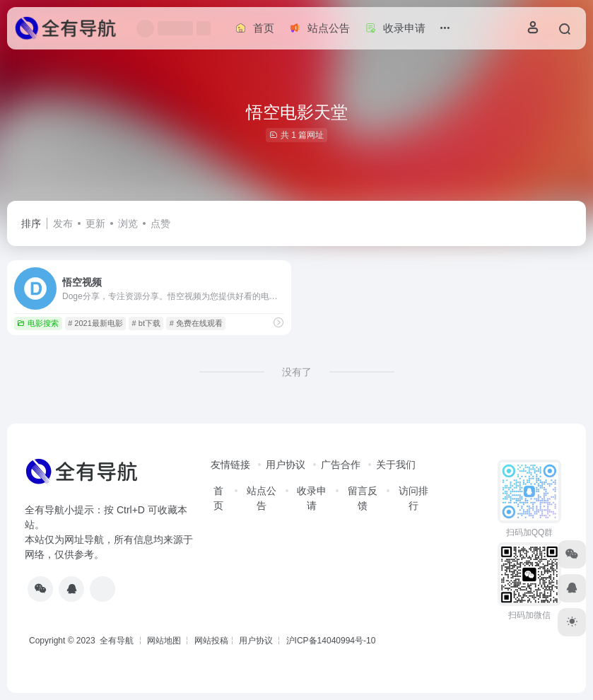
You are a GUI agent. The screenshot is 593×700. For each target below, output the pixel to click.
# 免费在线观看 (196, 323)
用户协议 (286, 465)
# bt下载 (146, 323)
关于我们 (396, 465)
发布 (63, 223)
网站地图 (164, 641)
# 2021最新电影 (95, 323)
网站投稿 (211, 641)
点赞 (160, 223)
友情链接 (230, 465)
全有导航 (118, 641)
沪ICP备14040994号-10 (331, 641)
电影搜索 (38, 323)
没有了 (297, 372)
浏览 (128, 223)
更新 (95, 223)
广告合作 (341, 465)
